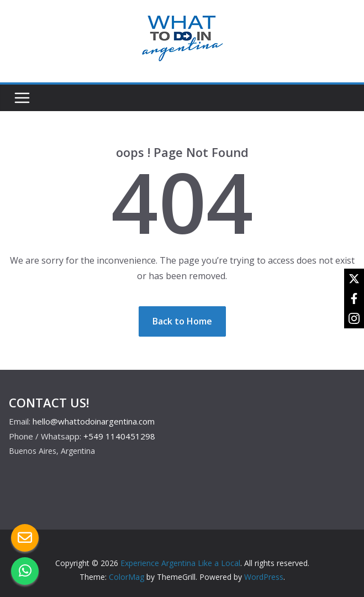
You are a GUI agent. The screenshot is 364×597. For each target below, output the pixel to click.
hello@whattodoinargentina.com (94, 421)
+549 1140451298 (119, 436)
